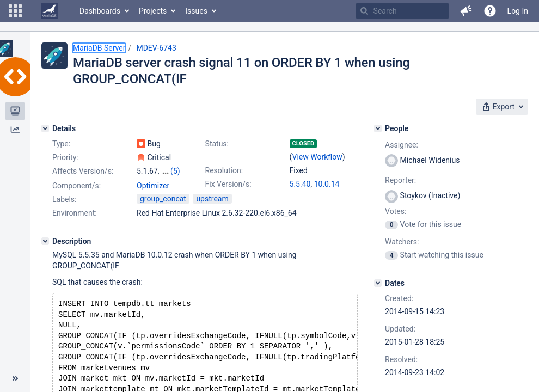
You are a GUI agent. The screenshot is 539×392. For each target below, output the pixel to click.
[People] (378, 128)
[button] (15, 11)
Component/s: (76, 206)
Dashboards (100, 11)
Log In (518, 11)
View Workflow (317, 157)
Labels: (64, 220)
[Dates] (378, 283)
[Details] (45, 128)
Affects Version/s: (83, 171)
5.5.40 (300, 184)
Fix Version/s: (228, 184)
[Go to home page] (50, 11)
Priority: (65, 157)
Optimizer (153, 206)
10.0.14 (327, 184)
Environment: (75, 234)
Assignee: (402, 145)
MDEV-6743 (156, 48)
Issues (196, 11)
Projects (153, 11)
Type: (61, 144)
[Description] (45, 262)
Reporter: (400, 180)
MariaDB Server (99, 48)
